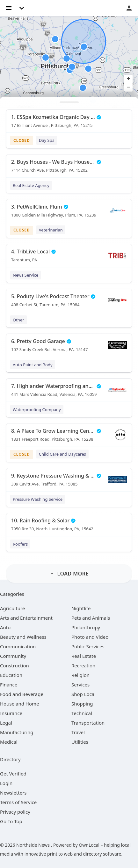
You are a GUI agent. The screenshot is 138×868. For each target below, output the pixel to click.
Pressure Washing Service (38, 499)
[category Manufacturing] (17, 732)
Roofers (20, 544)
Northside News (34, 845)
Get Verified (13, 774)
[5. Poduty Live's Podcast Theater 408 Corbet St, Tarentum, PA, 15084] (69, 303)
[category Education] (11, 675)
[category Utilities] (80, 742)
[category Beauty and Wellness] (23, 637)
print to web (60, 854)
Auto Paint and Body (33, 365)
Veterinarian (51, 230)
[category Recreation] (83, 665)
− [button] (129, 87)
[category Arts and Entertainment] (26, 618)
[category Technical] (82, 713)
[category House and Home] (20, 704)
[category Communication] (18, 646)
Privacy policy (15, 812)
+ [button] (129, 79)
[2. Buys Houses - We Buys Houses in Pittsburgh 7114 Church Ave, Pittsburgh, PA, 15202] (69, 168)
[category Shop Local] (84, 694)
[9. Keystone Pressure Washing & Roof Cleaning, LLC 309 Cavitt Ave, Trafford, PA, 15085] (69, 482)
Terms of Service (18, 802)
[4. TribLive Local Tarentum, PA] (69, 258)
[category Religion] (80, 675)
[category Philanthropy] (86, 627)
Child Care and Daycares (62, 454)
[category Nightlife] (81, 608)
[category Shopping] (82, 704)
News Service (25, 275)
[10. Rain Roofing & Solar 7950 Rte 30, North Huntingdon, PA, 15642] (69, 527)
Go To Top (11, 821)
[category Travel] (78, 732)
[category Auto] (5, 627)
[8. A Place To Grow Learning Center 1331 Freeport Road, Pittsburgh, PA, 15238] (69, 437)
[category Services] (80, 685)
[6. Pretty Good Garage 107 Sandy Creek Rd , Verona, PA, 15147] (69, 348)
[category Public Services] (88, 646)
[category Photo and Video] (90, 637)
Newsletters (13, 793)
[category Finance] (9, 685)
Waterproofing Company (37, 410)
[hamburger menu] (9, 7)
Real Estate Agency (31, 185)
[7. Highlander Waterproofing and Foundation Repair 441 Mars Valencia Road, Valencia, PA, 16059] (69, 392)
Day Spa (47, 140)
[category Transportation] (88, 723)
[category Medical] (9, 742)
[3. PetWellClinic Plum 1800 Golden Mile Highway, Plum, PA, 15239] (69, 213)
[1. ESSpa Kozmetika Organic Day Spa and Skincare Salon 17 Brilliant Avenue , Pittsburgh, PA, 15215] (69, 123)
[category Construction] (15, 665)
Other (18, 320)
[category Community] (13, 656)
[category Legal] (6, 723)
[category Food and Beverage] (22, 694)
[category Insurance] (11, 713)
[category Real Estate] (84, 656)
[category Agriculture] (12, 608)
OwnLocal (89, 845)
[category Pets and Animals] (91, 618)
